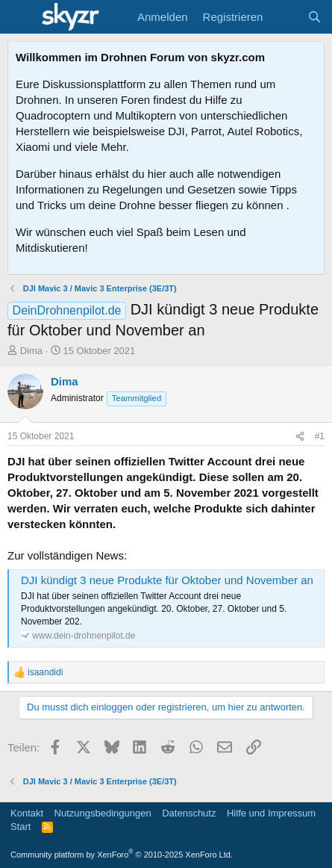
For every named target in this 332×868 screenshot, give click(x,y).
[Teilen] (300, 437)
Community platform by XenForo (122, 855)
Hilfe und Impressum (271, 813)
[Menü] (21, 17)
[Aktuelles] (285, 17)
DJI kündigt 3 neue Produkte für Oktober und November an (167, 580)
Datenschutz (189, 813)
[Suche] (314, 17)
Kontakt (27, 813)
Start (21, 827)
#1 (320, 436)
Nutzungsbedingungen (103, 813)
